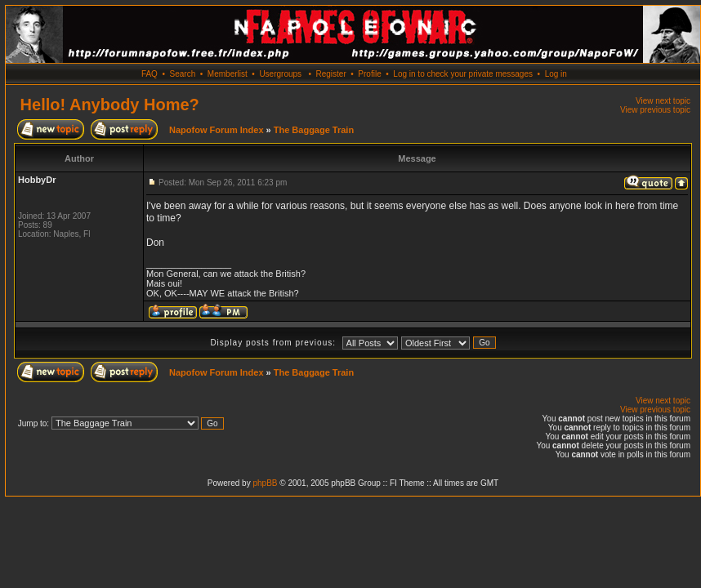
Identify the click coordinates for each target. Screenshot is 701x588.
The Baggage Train (314, 130)
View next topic (663, 101)
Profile (369, 74)
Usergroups (280, 74)
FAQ (150, 74)
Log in (556, 74)
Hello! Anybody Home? (110, 105)
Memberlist (228, 74)
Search (183, 74)
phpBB (265, 483)
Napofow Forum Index (217, 130)
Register (330, 74)
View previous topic (655, 110)
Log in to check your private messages (463, 74)
